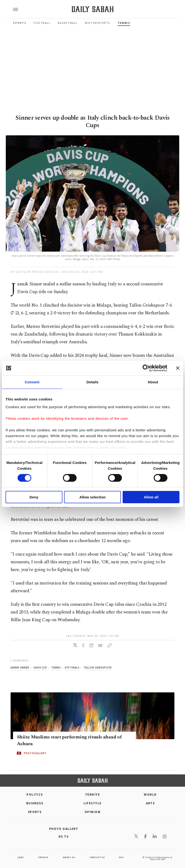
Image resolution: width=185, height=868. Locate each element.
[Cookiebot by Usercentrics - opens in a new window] (146, 368)
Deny (34, 497)
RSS (121, 857)
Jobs (21, 857)
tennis (56, 667)
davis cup (40, 667)
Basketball (68, 23)
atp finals (72, 667)
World (150, 795)
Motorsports (98, 23)
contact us (97, 857)
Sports (20, 23)
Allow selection (92, 497)
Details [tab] (92, 382)
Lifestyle (93, 803)
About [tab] (153, 382)
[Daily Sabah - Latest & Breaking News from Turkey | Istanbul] (93, 9)
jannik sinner (20, 667)
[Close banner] (178, 368)
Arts (150, 803)
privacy (43, 857)
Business (35, 803)
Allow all (151, 497)
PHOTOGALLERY (35, 753)
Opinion (92, 812)
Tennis (124, 23)
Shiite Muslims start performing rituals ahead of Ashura (69, 740)
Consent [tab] (32, 382)
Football (42, 23)
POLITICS (35, 795)
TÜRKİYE (92, 795)
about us (69, 857)
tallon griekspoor (98, 667)
